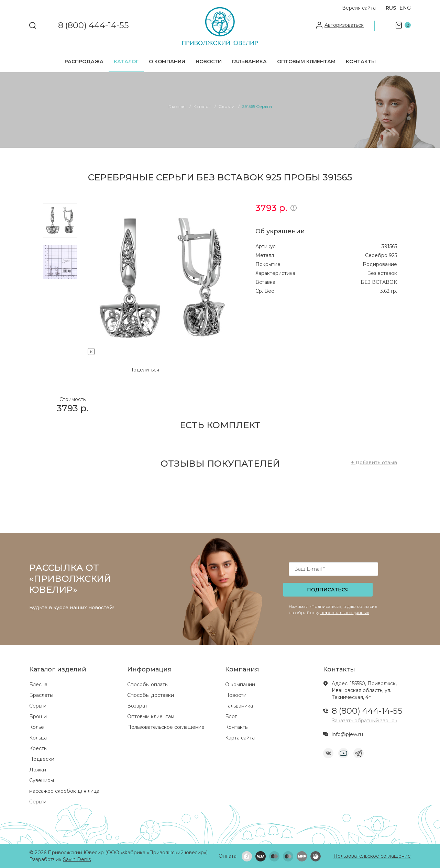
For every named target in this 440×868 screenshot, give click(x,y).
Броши (38, 716)
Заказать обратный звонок (365, 721)
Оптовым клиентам (306, 62)
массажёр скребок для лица (64, 791)
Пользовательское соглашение (166, 727)
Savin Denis (77, 859)
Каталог (126, 62)
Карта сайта (240, 738)
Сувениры (42, 780)
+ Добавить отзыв (374, 463)
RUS (391, 8)
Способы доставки (151, 695)
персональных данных (345, 613)
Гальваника (249, 62)
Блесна (38, 685)
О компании (167, 62)
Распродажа (84, 62)
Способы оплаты (148, 685)
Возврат (137, 706)
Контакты (361, 62)
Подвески (42, 759)
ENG (405, 8)
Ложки (38, 770)
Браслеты (41, 695)
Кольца (38, 738)
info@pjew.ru (347, 734)
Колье (37, 727)
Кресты (38, 748)
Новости (209, 62)
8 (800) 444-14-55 (93, 26)
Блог (231, 716)
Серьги (38, 706)
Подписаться (328, 590)
